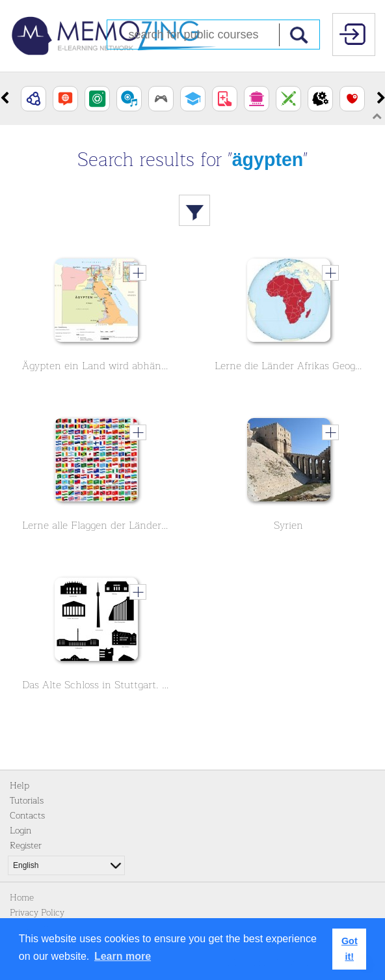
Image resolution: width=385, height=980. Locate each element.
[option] (33, 99)
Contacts (27, 816)
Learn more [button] (123, 956)
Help (20, 786)
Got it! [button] (350, 949)
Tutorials (27, 801)
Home (22, 898)
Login (20, 831)
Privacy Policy (37, 913)
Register (26, 846)
